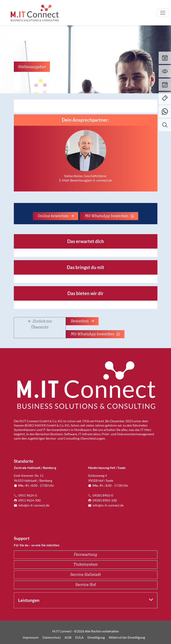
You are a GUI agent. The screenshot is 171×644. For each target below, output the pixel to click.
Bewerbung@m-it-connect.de (91, 180)
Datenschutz (52, 637)
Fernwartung (85, 554)
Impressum (31, 637)
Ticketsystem (86, 564)
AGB (68, 637)
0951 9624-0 (25, 495)
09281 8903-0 (101, 495)
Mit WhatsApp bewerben (110, 216)
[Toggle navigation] (163, 13)
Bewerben (83, 321)
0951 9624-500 (27, 500)
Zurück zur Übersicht (40, 324)
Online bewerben (56, 216)
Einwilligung (96, 637)
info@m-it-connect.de (32, 505)
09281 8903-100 (102, 500)
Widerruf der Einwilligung (127, 637)
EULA (79, 637)
